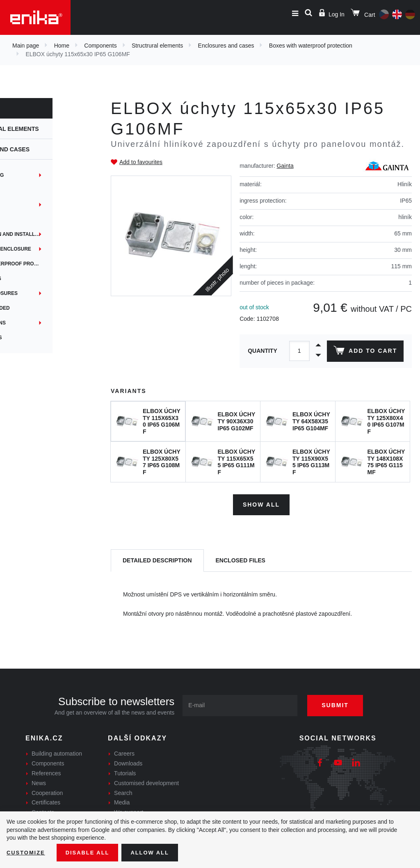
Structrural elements (157, 46)
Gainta (285, 166)
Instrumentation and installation (53, 234)
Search (123, 791)
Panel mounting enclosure (47, 249)
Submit (341, 704)
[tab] (157, 559)
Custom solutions (34, 323)
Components (100, 46)
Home (62, 46)
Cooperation (47, 791)
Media (122, 801)
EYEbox (18, 205)
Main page (26, 46)
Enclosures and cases (226, 46)
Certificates (46, 801)
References (46, 771)
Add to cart (364, 352)
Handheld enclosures (40, 293)
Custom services (32, 338)
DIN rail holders (32, 279)
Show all (261, 503)
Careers (124, 752)
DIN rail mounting (33, 175)
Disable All (91, 852)
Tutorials (125, 771)
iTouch (18, 219)
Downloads (128, 762)
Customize (27, 852)
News (39, 781)
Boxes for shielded (36, 308)
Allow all (157, 852)
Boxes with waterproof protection (311, 46)
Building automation (57, 752)
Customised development (146, 781)
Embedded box (28, 190)
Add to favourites (141, 162)
